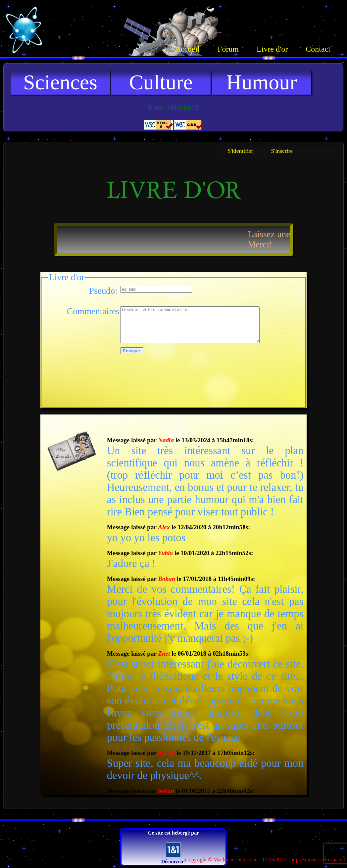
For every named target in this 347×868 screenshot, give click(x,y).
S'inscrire (282, 151)
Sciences (60, 82)
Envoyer (132, 351)
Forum (228, 49)
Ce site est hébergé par (174, 847)
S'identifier (240, 151)
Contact (318, 49)
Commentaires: (92, 311)
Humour (261, 82)
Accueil (187, 49)
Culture (161, 82)
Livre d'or (272, 49)
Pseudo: (103, 291)
